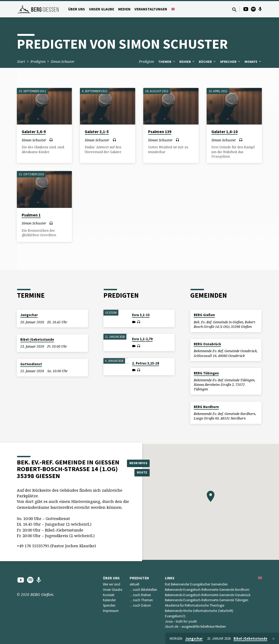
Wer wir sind (112, 584)
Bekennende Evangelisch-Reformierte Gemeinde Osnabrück (208, 595)
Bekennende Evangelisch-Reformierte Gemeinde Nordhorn (207, 590)
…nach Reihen (140, 595)
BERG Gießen (204, 315)
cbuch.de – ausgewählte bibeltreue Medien (195, 626)
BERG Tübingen (206, 373)
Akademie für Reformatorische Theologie (195, 605)
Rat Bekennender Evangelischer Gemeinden (196, 584)
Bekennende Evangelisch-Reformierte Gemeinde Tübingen (207, 600)
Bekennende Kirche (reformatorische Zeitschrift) (199, 611)
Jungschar (29, 315)
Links (170, 578)
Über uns (77, 9)
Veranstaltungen (151, 9)
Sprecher (230, 62)
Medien (124, 9)
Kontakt (109, 595)
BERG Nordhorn (206, 407)
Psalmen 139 (160, 132)
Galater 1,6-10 (224, 132)
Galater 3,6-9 (34, 132)
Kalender (109, 600)
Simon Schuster (63, 62)
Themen (167, 62)
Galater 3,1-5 (97, 132)
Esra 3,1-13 (141, 315)
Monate (253, 62)
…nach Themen (141, 600)
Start (21, 62)
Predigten (38, 62)
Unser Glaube (102, 9)
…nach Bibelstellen (143, 590)
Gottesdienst (31, 364)
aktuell (134, 584)
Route (140, 473)
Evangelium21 (175, 616)
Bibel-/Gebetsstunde (37, 340)
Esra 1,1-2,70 (142, 339)
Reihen (187, 62)
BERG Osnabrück (207, 344)
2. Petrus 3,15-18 (146, 363)
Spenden (109, 605)
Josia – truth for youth (181, 621)
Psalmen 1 (31, 215)
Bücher (208, 62)
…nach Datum (140, 605)
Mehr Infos (140, 462)
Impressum (111, 611)
